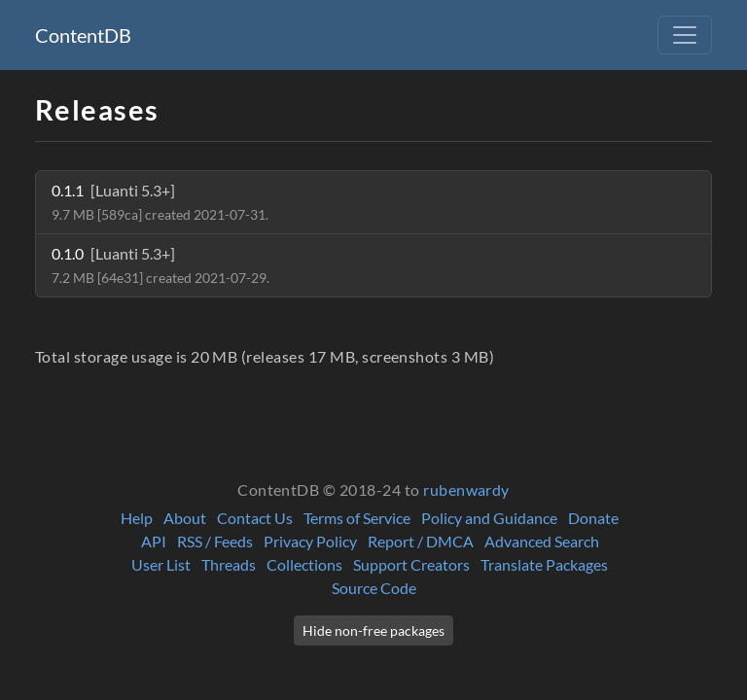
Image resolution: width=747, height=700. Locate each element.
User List (161, 564)
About (185, 518)
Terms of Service (357, 518)
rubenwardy (466, 490)
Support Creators (411, 564)
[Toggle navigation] (685, 35)
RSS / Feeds (215, 541)
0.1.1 (160, 202)
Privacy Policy (310, 541)
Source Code (374, 588)
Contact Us (255, 518)
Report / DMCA (421, 541)
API (154, 541)
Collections (304, 564)
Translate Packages (544, 564)
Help (137, 518)
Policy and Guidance (489, 518)
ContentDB (83, 35)
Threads (229, 564)
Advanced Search (542, 541)
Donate (593, 518)
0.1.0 (160, 265)
